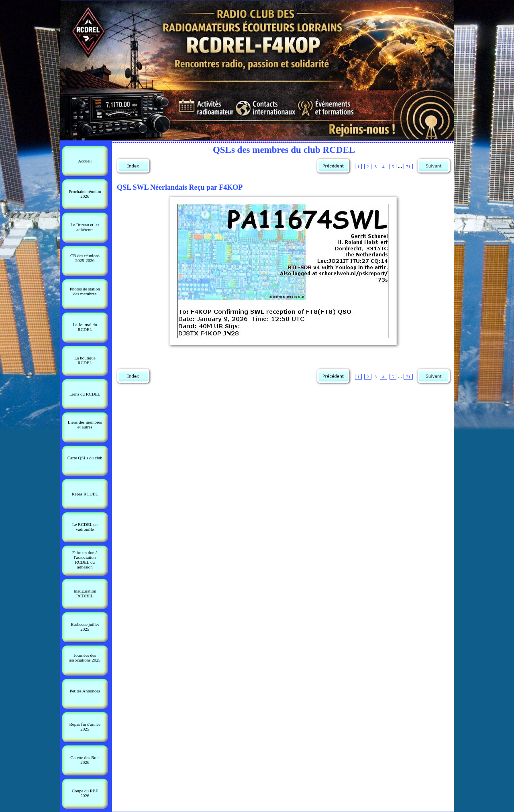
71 (408, 166)
